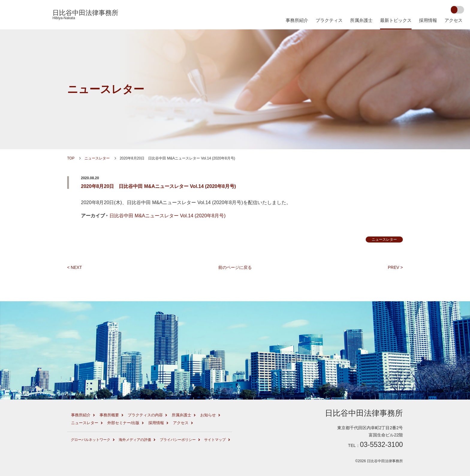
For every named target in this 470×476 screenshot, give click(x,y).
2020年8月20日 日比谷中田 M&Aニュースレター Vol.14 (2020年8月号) (158, 186)
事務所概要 (109, 415)
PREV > (395, 267)
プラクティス (329, 20)
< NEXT (74, 267)
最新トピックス (396, 20)
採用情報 (428, 20)
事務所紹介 (297, 20)
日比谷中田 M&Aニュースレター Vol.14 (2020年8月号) (168, 216)
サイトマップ (215, 440)
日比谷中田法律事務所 (85, 15)
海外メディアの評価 (135, 440)
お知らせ (208, 415)
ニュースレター (106, 89)
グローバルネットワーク (91, 440)
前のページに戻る (235, 267)
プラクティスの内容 (145, 415)
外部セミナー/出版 (123, 423)
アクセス (454, 20)
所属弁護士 (361, 20)
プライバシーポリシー (178, 440)
